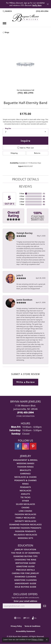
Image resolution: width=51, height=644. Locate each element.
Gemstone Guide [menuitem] (26, 566)
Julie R (20, 275)
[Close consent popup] (47, 640)
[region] (26, 64)
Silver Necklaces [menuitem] (25, 504)
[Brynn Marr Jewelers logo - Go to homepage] (26, 18)
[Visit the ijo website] (26, 618)
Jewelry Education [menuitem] (26, 549)
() (44, 194)
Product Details (26, 179)
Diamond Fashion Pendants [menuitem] (26, 528)
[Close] (48, 4)
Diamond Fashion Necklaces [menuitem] (26, 524)
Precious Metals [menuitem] (26, 570)
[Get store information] (26, 416)
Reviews (26, 186)
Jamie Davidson (24, 300)
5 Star (22, 194)
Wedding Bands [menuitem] (26, 463)
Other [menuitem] (26, 501)
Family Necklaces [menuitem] (26, 518)
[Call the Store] (26, 412)
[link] (42, 11)
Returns (37, 153)
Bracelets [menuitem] (25, 470)
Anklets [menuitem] (25, 494)
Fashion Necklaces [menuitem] (26, 514)
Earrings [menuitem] (26, 474)
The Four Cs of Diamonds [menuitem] (25, 553)
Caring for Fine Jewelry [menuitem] (26, 573)
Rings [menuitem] (26, 484)
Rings (7, 32)
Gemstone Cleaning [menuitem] (26, 580)
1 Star (22, 204)
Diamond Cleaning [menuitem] (26, 577)
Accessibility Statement (25, 631)
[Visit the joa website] (34, 618)
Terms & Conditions (32, 626)
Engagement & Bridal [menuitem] (26, 460)
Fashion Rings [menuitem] (26, 467)
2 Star (22, 202)
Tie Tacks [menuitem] (26, 497)
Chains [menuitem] (26, 508)
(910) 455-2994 (26, 93)
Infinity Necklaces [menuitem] (26, 521)
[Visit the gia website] (17, 618)
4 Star (22, 196)
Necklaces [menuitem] (26, 491)
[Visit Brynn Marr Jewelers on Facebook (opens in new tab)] (18, 446)
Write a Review (26, 382)
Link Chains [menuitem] (25, 511)
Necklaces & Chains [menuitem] (26, 477)
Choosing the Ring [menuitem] (25, 560)
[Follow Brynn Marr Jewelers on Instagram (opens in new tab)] (26, 446)
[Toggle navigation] (4, 23)
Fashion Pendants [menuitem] (25, 531)
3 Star (22, 199)
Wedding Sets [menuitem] (26, 538)
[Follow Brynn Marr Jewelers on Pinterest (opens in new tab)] (33, 446)
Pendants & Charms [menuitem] (26, 480)
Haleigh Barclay (24, 233)
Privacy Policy (16, 626)
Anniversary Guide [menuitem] (25, 583)
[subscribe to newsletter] (45, 606)
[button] (7, 11)
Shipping (14, 153)
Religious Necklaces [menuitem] (26, 535)
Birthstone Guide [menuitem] (26, 563)
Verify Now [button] (37, 5)
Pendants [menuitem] (25, 487)
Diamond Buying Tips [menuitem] (26, 556)
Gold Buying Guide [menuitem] (25, 587)
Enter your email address (26, 601)
